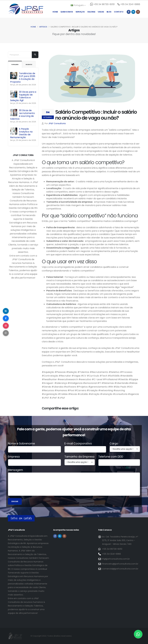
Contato (119, 12)
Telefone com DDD (111, 457)
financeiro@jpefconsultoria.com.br (120, 564)
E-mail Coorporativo (78, 444)
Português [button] (78, 5)
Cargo (114, 444)
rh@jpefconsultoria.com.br (116, 559)
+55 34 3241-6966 (111, 554)
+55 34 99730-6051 (112, 549)
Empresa (14, 457)
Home (55, 12)
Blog (109, 12)
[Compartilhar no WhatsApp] (6, 335)
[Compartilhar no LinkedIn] (6, 309)
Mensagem (15, 470)
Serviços (80, 12)
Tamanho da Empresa (79, 457)
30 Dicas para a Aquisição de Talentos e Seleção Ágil (23, 103)
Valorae (91, 12)
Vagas (101, 12)
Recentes (16, 71)
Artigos (43, 27)
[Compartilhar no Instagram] (6, 326)
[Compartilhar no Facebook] (6, 318)
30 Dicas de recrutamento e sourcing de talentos (23, 122)
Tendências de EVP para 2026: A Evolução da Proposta (23, 85)
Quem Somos (67, 12)
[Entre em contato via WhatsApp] (138, 634)
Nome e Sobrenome (21, 444)
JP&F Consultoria (57, 123)
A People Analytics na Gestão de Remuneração (21, 140)
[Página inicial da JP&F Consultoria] (26, 9)
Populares (17, 64)
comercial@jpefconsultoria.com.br (120, 569)
